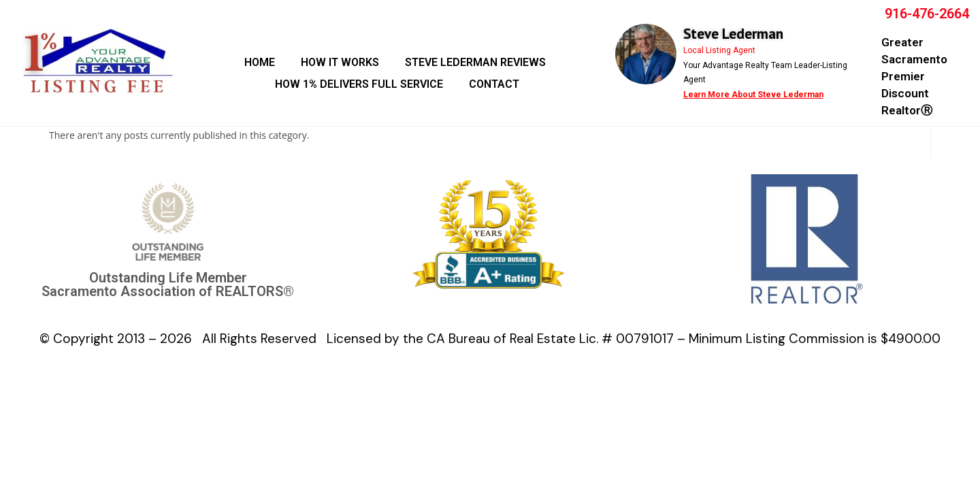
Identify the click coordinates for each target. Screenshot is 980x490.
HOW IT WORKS (340, 62)
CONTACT (494, 84)
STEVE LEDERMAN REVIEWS (475, 62)
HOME (260, 62)
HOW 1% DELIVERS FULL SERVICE (359, 84)
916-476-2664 (927, 14)
